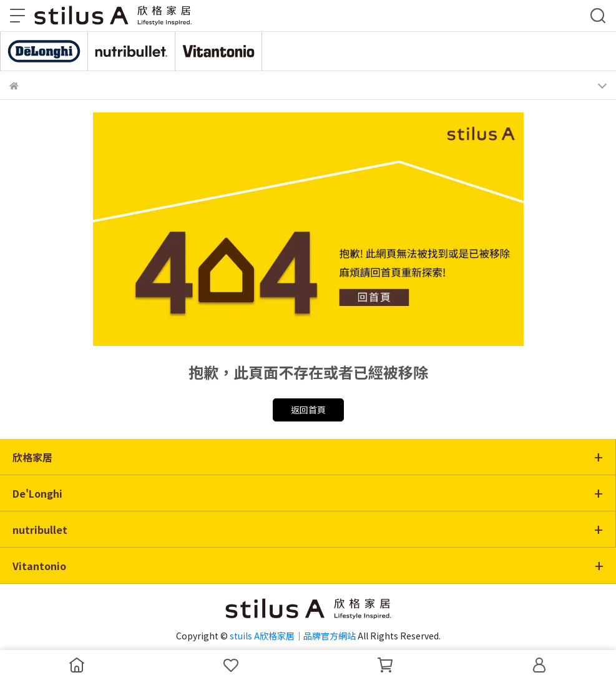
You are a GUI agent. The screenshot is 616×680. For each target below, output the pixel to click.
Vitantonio (39, 566)
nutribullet (40, 530)
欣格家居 (32, 457)
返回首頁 (308, 410)
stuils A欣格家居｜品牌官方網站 (293, 636)
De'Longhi (37, 493)
